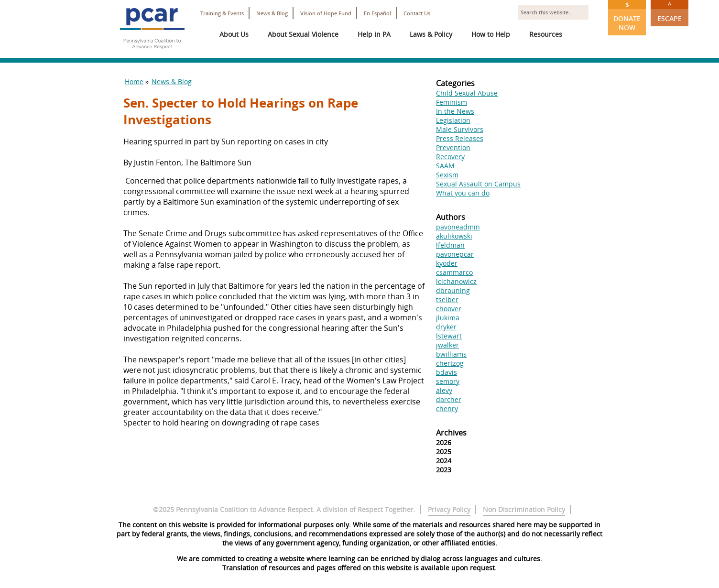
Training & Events (222, 13)
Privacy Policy (449, 509)
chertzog (450, 363)
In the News (455, 111)
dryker (446, 327)
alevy (444, 390)
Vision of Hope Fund (326, 13)
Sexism (447, 175)
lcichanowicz (456, 281)
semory (448, 381)
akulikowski (454, 236)
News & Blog (272, 13)
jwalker (447, 345)
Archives (451, 433)
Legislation (453, 120)
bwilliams (451, 354)
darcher (449, 399)
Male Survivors (460, 129)
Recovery (450, 157)
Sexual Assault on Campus (478, 184)
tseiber (447, 299)
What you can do (463, 193)
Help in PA (374, 34)
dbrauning (453, 290)
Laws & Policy (431, 34)
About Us (234, 34)
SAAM (445, 166)
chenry (447, 408)
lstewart (449, 336)
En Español (377, 13)
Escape (670, 11)
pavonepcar (455, 254)
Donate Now (627, 16)
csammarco (454, 272)
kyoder (447, 263)
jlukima (448, 318)
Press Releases (460, 138)
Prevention (453, 147)
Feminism (452, 102)
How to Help (491, 34)
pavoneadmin (458, 227)
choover (449, 309)
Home (134, 82)
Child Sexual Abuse (467, 93)
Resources (546, 34)
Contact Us (417, 13)
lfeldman (450, 245)
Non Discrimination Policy (524, 509)
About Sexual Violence (303, 34)
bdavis (447, 372)
